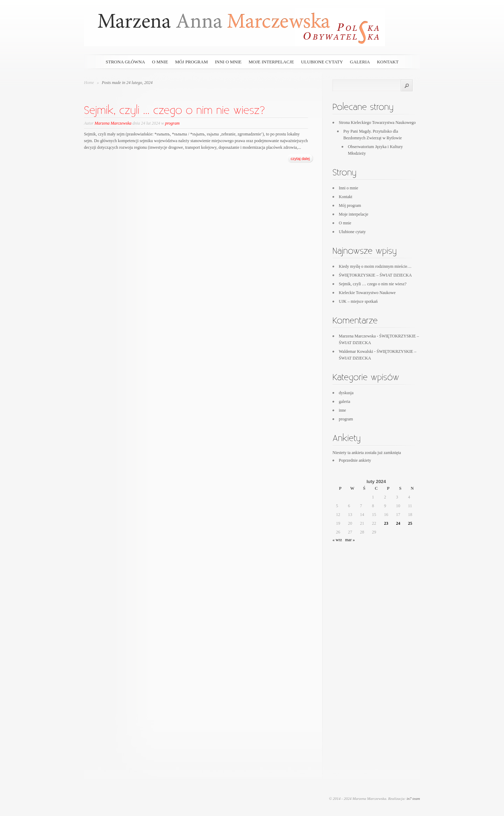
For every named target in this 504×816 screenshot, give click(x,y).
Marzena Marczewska (113, 123)
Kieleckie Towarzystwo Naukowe (367, 293)
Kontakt (388, 62)
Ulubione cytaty (322, 62)
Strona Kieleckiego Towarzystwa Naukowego (377, 123)
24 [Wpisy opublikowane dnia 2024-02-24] (398, 523)
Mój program (191, 62)
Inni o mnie (228, 62)
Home (89, 83)
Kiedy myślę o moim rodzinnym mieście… (375, 266)
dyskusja (346, 393)
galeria (360, 62)
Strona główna (125, 62)
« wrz (337, 540)
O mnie (160, 62)
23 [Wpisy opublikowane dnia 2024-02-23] (386, 523)
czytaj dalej (300, 159)
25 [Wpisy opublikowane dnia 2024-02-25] (410, 523)
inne (342, 410)
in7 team (413, 798)
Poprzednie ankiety (355, 460)
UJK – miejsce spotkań (358, 301)
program (173, 123)
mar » (350, 540)
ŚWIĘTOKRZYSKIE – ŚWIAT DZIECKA (375, 275)
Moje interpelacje (271, 62)
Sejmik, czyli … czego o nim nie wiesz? (373, 284)
